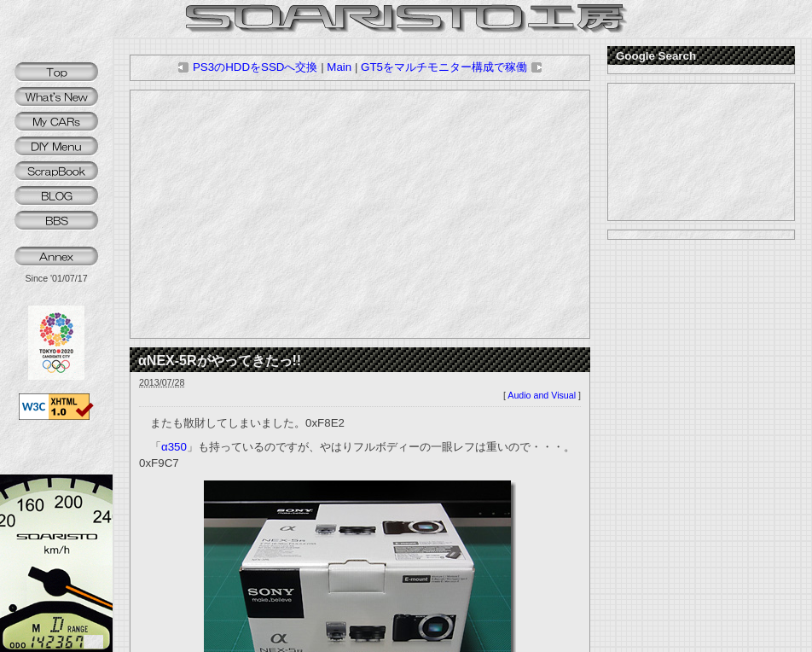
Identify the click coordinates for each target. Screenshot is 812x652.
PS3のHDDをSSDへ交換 (247, 67)
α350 (174, 447)
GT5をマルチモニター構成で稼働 (452, 67)
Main (339, 67)
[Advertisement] (360, 214)
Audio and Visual (542, 395)
